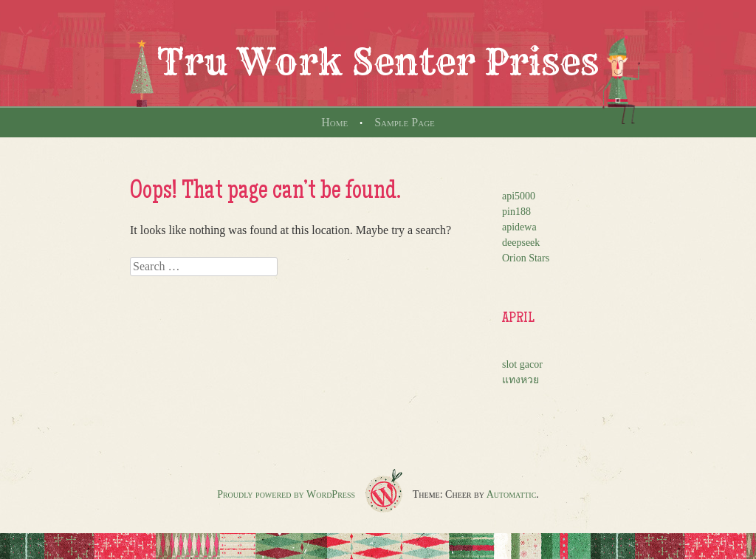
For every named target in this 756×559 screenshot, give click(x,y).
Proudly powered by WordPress (286, 494)
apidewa (519, 227)
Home (334, 122)
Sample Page (405, 122)
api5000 (519, 196)
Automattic (512, 494)
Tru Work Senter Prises (378, 62)
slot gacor (522, 364)
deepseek (521, 243)
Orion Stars (526, 258)
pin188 (516, 212)
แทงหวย (520, 380)
